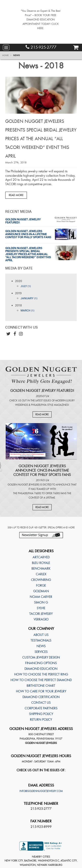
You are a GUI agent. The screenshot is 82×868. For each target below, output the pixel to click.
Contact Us (41, 703)
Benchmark (41, 569)
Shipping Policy (41, 714)
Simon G (41, 602)
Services (41, 652)
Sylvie (41, 608)
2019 (18, 293)
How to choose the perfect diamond (41, 680)
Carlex (41, 574)
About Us (41, 635)
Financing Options (41, 663)
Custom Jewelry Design (41, 657)
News (17, 55)
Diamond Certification (41, 697)
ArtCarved (41, 557)
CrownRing (41, 580)
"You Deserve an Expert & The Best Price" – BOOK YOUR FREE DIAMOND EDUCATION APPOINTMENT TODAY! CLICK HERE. (41, 20)
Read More (16, 195)
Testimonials (41, 640)
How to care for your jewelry (41, 691)
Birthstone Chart (41, 686)
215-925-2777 (41, 47)
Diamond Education (41, 669)
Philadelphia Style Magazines (50, 405)
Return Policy (41, 720)
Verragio (41, 619)
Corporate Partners (41, 708)
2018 (18, 305)
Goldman (41, 591)
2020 (19, 281)
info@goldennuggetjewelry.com (41, 791)
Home (7, 55)
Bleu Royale (41, 563)
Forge (41, 585)
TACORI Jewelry (41, 614)
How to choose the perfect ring (41, 674)
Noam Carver (41, 597)
